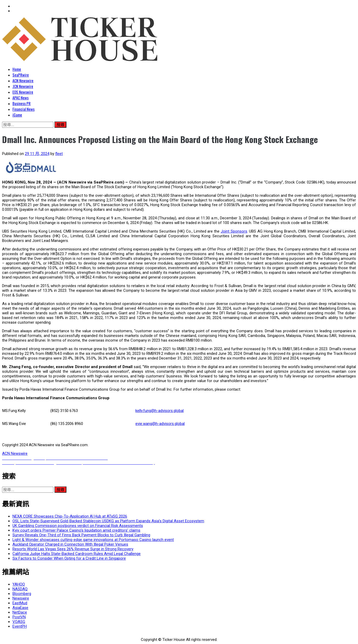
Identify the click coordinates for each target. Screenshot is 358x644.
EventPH (20, 626)
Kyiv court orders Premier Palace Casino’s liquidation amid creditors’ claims (76, 530)
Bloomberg (22, 594)
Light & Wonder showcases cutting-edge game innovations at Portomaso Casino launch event (93, 540)
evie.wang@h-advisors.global (160, 424)
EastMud (20, 603)
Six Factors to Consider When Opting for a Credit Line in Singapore (69, 558)
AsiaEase (20, 608)
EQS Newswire (23, 92)
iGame (17, 115)
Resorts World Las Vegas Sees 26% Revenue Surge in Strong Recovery (73, 549)
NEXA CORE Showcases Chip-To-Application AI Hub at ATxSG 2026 (70, 516)
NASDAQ (20, 589)
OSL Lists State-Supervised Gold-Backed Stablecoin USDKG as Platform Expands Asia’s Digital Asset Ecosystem (108, 521)
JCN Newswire (23, 86)
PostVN (19, 617)
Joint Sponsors (234, 231)
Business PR (22, 103)
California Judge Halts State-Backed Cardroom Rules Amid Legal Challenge (77, 554)
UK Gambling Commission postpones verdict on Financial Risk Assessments (78, 526)
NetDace (20, 612)
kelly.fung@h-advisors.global (160, 411)
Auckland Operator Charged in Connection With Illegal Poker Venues (70, 544)
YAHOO (19, 584)
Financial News (23, 109)
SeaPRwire (21, 75)
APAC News (20, 98)
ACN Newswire (23, 80)
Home (17, 69)
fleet (59, 154)
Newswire (21, 598)
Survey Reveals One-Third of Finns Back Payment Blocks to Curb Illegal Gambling (81, 535)
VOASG (19, 622)
